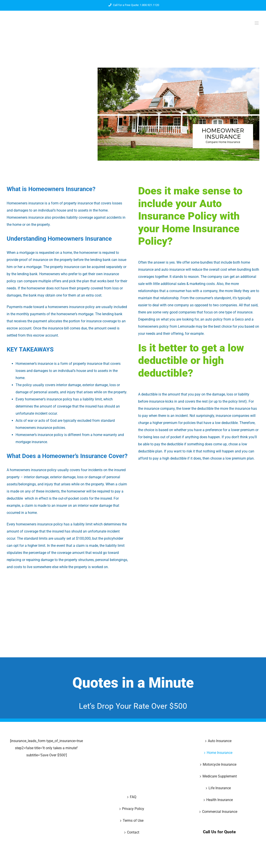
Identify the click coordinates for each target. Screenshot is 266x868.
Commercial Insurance (220, 812)
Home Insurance (220, 753)
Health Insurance (220, 800)
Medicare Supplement (220, 776)
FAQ (133, 797)
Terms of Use (133, 821)
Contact (133, 832)
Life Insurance (220, 788)
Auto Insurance (220, 741)
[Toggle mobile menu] (257, 23)
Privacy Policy (133, 809)
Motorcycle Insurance (220, 764)
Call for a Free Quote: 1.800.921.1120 (133, 5)
